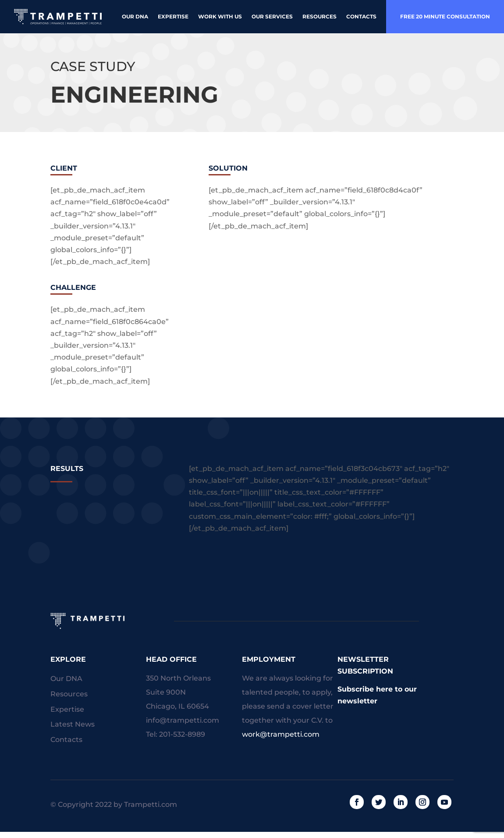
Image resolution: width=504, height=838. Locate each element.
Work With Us (220, 16)
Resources (319, 16)
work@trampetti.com (281, 734)
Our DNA (135, 16)
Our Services (272, 16)
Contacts (361, 16)
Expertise (173, 16)
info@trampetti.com (183, 720)
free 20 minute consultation (445, 16)
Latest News (73, 724)
